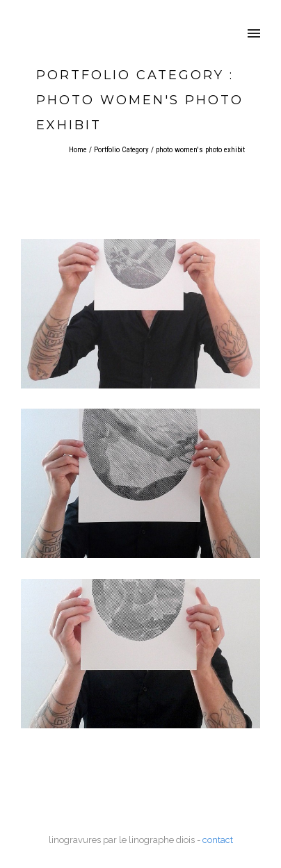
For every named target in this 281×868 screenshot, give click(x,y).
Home (78, 150)
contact (218, 840)
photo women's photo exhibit (200, 150)
